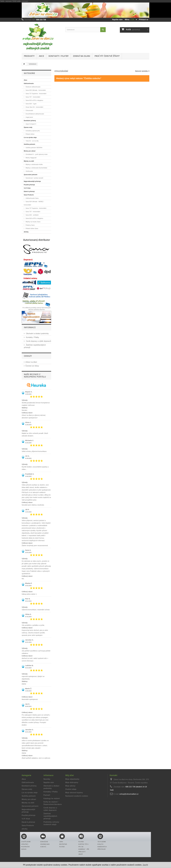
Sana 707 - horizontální (33, 97)
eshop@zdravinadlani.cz (129, 794)
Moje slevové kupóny (74, 793)
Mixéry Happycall (31, 158)
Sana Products (29, 195)
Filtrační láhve (30, 134)
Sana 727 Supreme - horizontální (36, 94)
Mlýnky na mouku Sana (33, 222)
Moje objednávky (72, 779)
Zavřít (145, 865)
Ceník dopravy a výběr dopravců (38, 341)
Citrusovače (29, 110)
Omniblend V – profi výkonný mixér (36, 154)
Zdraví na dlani (82, 56)
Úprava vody (28, 127)
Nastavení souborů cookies (77, 796)
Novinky (47, 779)
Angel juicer (29, 117)
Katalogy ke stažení (52, 798)
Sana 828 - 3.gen (31, 104)
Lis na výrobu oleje (30, 137)
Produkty (29, 56)
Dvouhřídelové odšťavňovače (35, 114)
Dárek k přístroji (29, 191)
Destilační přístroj (30, 121)
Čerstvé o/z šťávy (32, 366)
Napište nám (117, 20)
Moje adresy (70, 786)
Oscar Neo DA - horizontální (34, 107)
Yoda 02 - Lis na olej (32, 141)
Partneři (47, 795)
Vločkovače (29, 171)
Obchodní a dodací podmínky (37, 334)
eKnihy (26, 232)
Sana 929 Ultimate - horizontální (35, 90)
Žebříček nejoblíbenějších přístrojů (50, 816)
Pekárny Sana (30, 225)
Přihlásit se (144, 20)
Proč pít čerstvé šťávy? (107, 56)
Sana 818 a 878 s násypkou (34, 100)
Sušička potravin (29, 144)
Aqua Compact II (31, 124)
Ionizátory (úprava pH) (32, 131)
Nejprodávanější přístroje (32, 181)
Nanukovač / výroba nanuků (34, 178)
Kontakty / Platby (59, 56)
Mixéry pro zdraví (30, 151)
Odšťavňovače (29, 83)
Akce (41, 56)
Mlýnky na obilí (29, 161)
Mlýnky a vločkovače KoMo (34, 164)
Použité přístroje (29, 185)
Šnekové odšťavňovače (33, 87)
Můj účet (70, 775)
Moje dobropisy (72, 782)
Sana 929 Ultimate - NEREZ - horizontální (34, 203)
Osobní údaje (71, 789)
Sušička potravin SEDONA (34, 148)
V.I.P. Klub (27, 188)
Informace (30, 327)
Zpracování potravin (31, 175)
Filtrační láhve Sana (32, 228)
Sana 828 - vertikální (32, 215)
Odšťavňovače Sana (32, 198)
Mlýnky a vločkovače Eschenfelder (36, 168)
